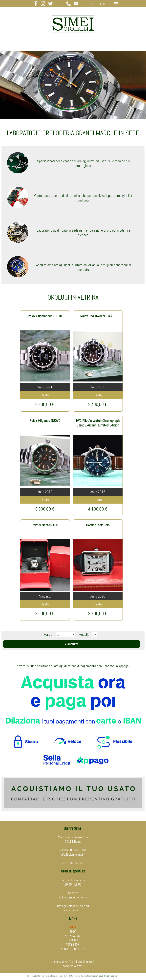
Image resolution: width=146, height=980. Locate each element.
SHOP (73, 932)
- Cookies (113, 976)
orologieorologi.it (96, 976)
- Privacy (106, 976)
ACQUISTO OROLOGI (73, 949)
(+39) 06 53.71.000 (73, 850)
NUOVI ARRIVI (73, 936)
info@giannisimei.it (73, 854)
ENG (102, 4)
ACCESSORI (73, 944)
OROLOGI (73, 940)
